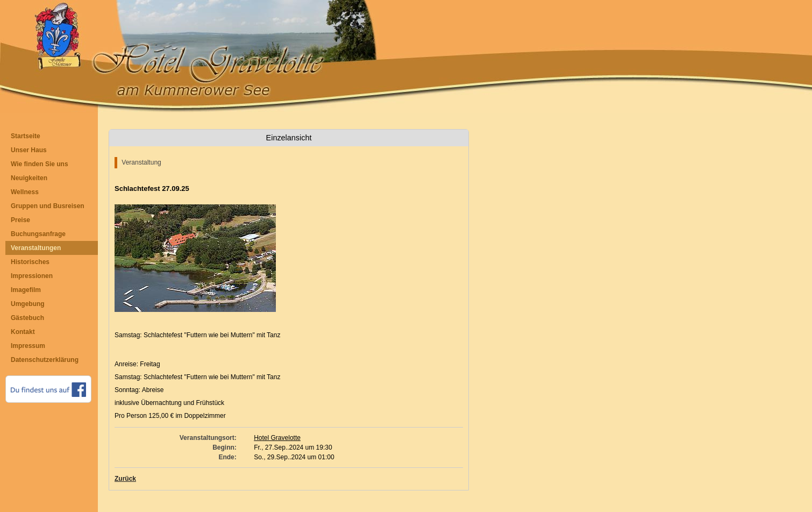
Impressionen (32, 276)
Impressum (28, 346)
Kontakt (23, 332)
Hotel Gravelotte (277, 438)
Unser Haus (29, 150)
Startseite (26, 136)
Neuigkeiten (29, 178)
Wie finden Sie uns (40, 164)
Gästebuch (27, 318)
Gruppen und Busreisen (48, 206)
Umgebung (28, 304)
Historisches (30, 262)
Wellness (25, 192)
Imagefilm (26, 290)
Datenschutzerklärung (45, 360)
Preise (20, 220)
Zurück (125, 479)
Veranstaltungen (36, 248)
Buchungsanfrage (38, 234)
